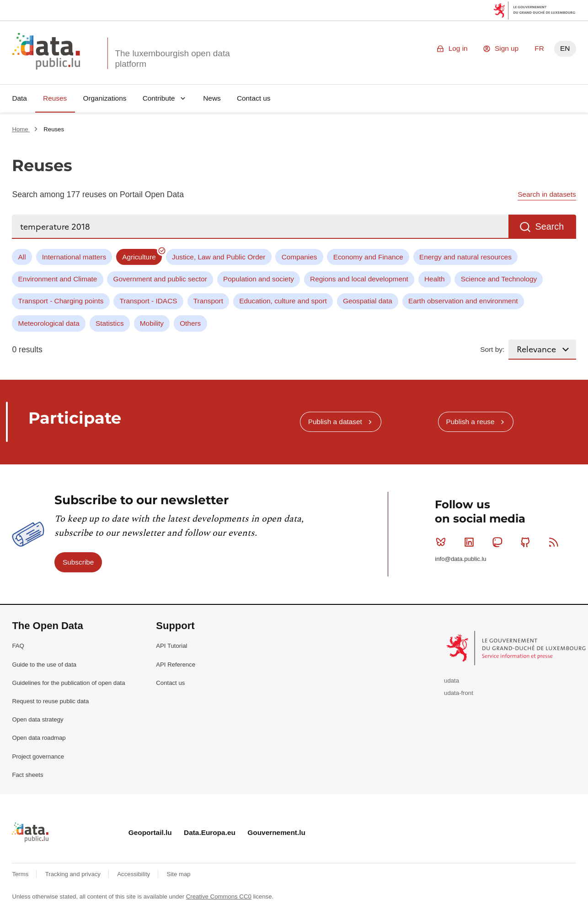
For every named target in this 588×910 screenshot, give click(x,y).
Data (19, 98)
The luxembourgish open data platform (172, 59)
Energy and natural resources (465, 257)
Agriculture (139, 257)
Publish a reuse (470, 422)
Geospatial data (368, 301)
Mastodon (499, 542)
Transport (208, 301)
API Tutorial (171, 646)
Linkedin (471, 542)
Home (21, 129)
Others (190, 323)
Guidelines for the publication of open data (68, 683)
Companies (299, 257)
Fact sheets (27, 775)
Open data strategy (37, 719)
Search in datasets (547, 194)
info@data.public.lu (460, 559)
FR (539, 48)
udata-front (459, 693)
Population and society (259, 279)
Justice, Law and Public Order (219, 257)
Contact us (254, 98)
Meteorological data (49, 323)
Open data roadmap (39, 738)
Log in (458, 48)
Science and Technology (499, 279)
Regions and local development (359, 279)
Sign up (507, 48)
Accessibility (134, 874)
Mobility (152, 323)
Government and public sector (160, 279)
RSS (556, 542)
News (212, 98)
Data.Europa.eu (210, 832)
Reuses (55, 98)
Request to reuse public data (50, 701)
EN (565, 48)
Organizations (104, 98)
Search (549, 226)
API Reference (176, 665)
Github (527, 542)
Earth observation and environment (463, 301)
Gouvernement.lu (276, 832)
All (22, 257)
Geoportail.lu (150, 832)
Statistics (110, 323)
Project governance (38, 757)
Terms (21, 874)
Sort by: (492, 349)
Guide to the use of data (44, 665)
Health (435, 279)
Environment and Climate (58, 279)
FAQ (18, 646)
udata (452, 681)
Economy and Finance (368, 257)
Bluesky (443, 542)
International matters (74, 257)
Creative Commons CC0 (219, 897)
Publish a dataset (335, 422)
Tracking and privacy (74, 874)
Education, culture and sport (283, 301)
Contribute (159, 98)
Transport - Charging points (61, 301)
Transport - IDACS (149, 301)
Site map (179, 874)
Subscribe (78, 562)
